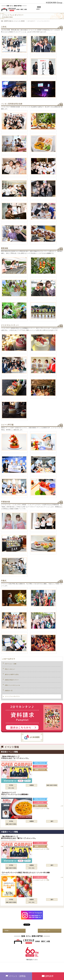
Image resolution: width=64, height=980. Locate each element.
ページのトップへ (45, 931)
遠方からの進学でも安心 (12, 674)
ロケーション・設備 (11, 664)
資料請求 (49, 976)
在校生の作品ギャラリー (12, 680)
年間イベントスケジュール (12, 685)
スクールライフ (9, 659)
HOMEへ (7, 931)
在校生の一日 (9, 691)
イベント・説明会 (17, 976)
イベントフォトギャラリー (12, 696)
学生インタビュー (10, 669)
